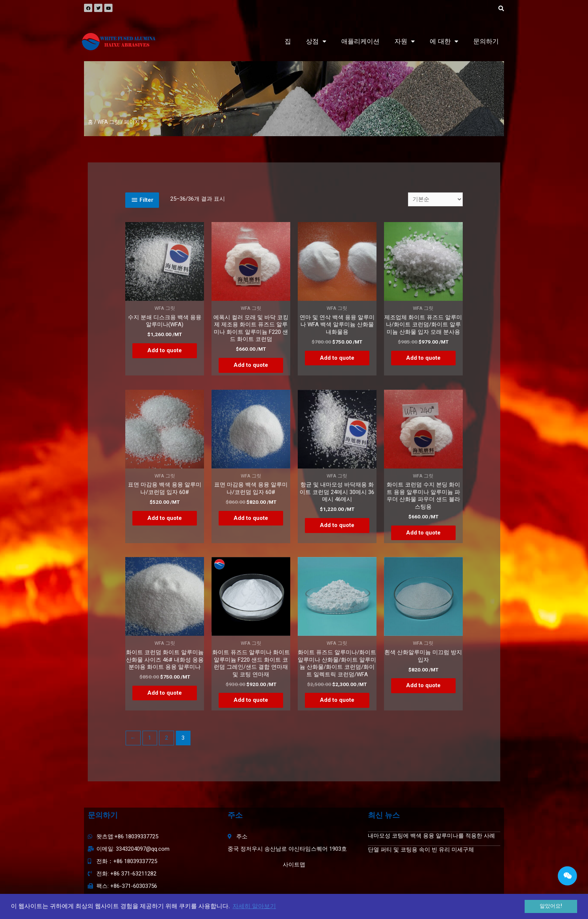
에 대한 (444, 41)
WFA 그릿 (109, 122)
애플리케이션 (360, 41)
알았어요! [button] (551, 906)
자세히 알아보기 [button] (254, 906)
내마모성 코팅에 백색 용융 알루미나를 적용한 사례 (431, 836)
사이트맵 (294, 865)
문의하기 (486, 41)
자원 (405, 41)
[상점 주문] (435, 199)
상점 (316, 41)
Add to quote (165, 350)
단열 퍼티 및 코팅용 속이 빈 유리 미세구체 (421, 850)
